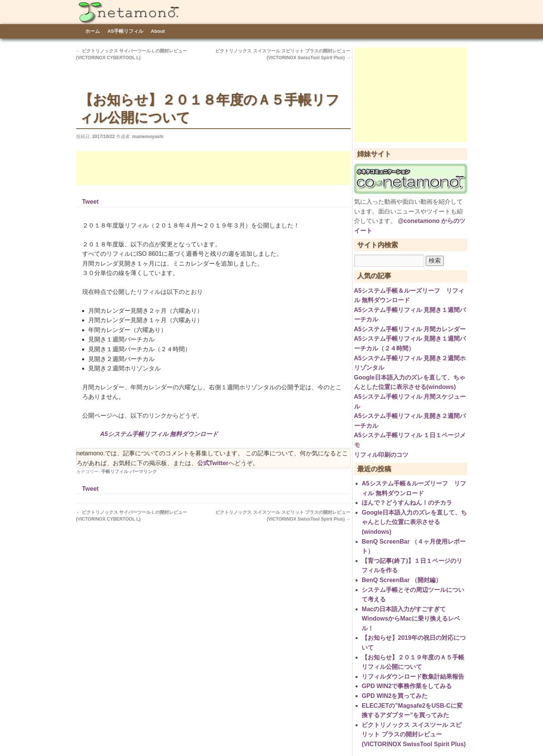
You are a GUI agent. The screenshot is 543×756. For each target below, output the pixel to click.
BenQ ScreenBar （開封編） (402, 580)
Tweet (90, 202)
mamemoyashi (148, 137)
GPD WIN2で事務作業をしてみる (407, 686)
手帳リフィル (115, 472)
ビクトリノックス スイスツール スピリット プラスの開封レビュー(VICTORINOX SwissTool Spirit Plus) (414, 734)
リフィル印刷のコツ (381, 455)
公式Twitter (213, 463)
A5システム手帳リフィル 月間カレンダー (410, 329)
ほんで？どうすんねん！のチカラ (407, 503)
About (158, 31)
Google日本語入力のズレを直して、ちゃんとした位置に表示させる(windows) (414, 522)
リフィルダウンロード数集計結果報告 (413, 677)
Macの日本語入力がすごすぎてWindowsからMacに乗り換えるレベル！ (411, 619)
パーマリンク (143, 472)
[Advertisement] (213, 168)
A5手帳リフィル (125, 31)
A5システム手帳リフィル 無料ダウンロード (159, 434)
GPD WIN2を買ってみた (395, 696)
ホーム (93, 31)
